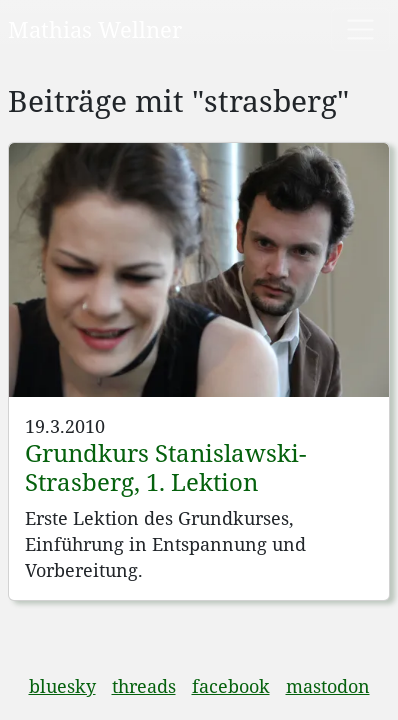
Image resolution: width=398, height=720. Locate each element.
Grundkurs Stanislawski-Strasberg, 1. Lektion (165, 467)
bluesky (62, 686)
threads (144, 686)
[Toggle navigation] (360, 29)
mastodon (328, 686)
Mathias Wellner (95, 29)
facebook (231, 686)
